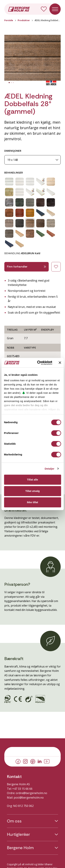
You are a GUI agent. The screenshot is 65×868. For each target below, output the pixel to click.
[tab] (9, 83)
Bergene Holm (20, 848)
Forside (9, 20)
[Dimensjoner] (32, 160)
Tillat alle (33, 480)
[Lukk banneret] (60, 363)
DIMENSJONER (13, 151)
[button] (32, 58)
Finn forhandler (27, 267)
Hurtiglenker (18, 834)
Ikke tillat (32, 502)
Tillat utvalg (32, 491)
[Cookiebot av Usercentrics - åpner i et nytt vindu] (39, 363)
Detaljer (50, 469)
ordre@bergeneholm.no (31, 793)
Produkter (24, 20)
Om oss (14, 821)
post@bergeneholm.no (29, 798)
